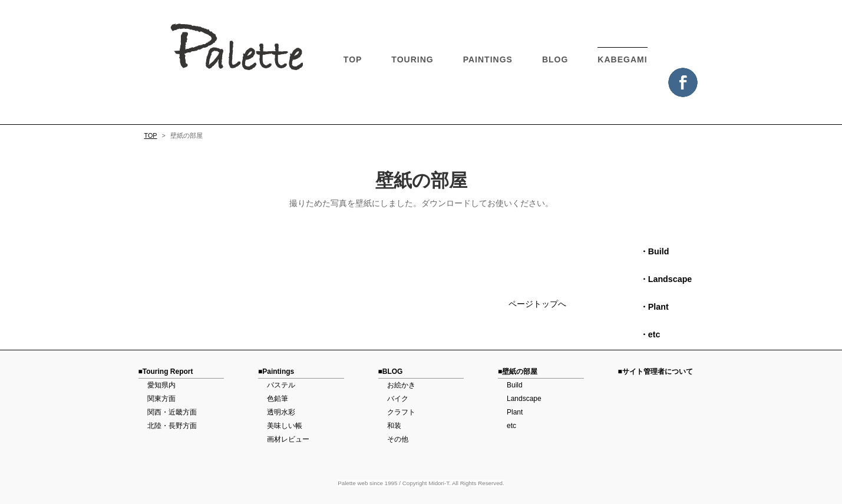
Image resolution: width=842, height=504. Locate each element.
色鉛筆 (278, 399)
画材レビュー (288, 439)
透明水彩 (281, 412)
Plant (515, 412)
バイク (398, 399)
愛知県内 (161, 385)
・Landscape (662, 279)
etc (511, 426)
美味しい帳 (285, 426)
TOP (353, 59)
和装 (394, 426)
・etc (646, 334)
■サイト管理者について (656, 372)
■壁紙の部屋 (518, 372)
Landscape (524, 399)
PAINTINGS (488, 59)
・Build (651, 251)
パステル (281, 385)
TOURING (412, 59)
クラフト (401, 412)
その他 (398, 439)
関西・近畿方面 (172, 412)
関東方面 (161, 399)
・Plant (650, 307)
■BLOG (391, 372)
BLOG (555, 59)
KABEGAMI (622, 59)
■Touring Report (166, 372)
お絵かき (401, 385)
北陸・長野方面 (172, 426)
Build (515, 385)
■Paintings (276, 372)
